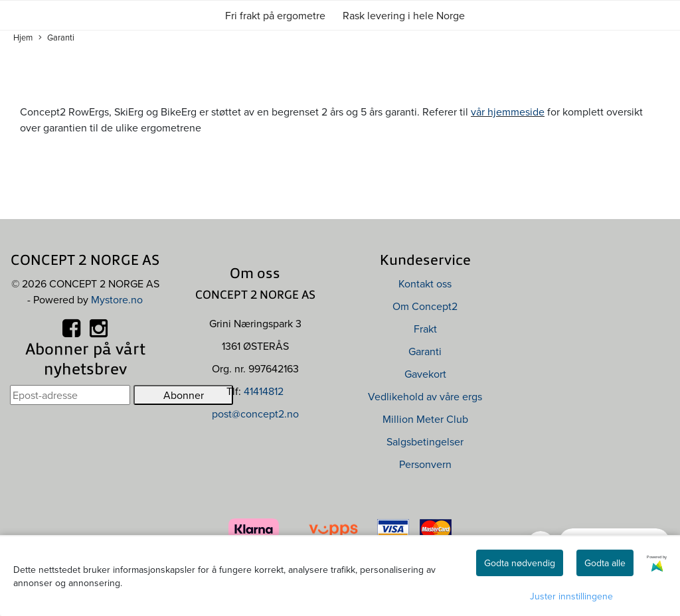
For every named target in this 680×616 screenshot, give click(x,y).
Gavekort (425, 374)
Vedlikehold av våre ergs (425, 396)
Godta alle (605, 563)
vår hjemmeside (508, 112)
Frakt (425, 329)
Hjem (23, 37)
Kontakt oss (425, 283)
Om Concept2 (425, 306)
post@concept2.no (255, 414)
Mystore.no (117, 299)
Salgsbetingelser (425, 441)
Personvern (425, 464)
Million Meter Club (425, 419)
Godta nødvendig (520, 563)
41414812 (264, 391)
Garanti (56, 38)
